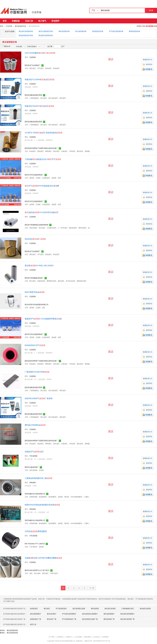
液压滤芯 (47, 608)
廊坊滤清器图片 (109, 614)
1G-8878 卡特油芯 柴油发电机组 (44, 133)
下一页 (92, 588)
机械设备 (16, 21)
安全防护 (55, 21)
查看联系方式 (148, 60)
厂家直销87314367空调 (37, 372)
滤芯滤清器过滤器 (79, 608)
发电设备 (33, 482)
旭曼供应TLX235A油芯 (40, 79)
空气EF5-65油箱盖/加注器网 (42, 186)
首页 (5, 21)
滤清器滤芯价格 (98, 31)
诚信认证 (6, 46)
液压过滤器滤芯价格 (46, 31)
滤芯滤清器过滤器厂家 (90, 619)
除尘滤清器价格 (81, 31)
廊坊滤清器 (95, 608)
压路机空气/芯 (34, 451)
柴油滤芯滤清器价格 (46, 35)
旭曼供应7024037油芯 (39, 106)
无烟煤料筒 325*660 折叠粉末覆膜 (43, 558)
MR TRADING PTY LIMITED (35, 544)
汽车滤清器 (33, 456)
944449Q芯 (35, 239)
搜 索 (151, 10)
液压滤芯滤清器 (110, 608)
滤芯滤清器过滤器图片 (90, 614)
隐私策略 (87, 637)
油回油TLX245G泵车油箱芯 (42, 212)
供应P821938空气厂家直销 (39, 398)
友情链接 (105, 637)
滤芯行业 (33, 624)
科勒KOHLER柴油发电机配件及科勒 (42, 505)
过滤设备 (33, 57)
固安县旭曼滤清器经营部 (33, 95)
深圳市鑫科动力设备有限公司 (35, 494)
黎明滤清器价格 (134, 31)
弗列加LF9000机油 (35, 425)
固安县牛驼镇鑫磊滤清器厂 (34, 278)
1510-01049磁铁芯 (40, 53)
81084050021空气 (35, 345)
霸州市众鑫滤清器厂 (32, 467)
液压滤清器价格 (12, 630)
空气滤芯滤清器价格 (116, 31)
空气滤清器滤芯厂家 (69, 619)
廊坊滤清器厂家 (109, 619)
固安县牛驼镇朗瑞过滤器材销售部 (37, 225)
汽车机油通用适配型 (36, 531)
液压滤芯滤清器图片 (127, 614)
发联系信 (148, 64)
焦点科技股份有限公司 (67, 641)
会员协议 (96, 637)
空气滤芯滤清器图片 (69, 614)
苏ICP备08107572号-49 (102, 641)
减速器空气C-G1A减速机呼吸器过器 (43, 319)
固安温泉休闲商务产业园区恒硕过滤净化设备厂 (41, 148)
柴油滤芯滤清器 (145, 608)
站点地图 (78, 637)
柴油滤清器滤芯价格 (26, 35)
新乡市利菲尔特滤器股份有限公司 (37, 304)
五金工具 (29, 21)
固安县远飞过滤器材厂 (33, 65)
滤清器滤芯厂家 (35, 619)
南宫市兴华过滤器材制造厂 (34, 175)
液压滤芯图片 (52, 614)
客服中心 (70, 637)
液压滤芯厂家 (52, 619)
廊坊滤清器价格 (64, 31)
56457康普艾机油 (35, 292)
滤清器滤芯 (34, 608)
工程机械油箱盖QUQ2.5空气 (43, 159)
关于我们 (52, 637)
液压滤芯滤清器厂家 (127, 619)
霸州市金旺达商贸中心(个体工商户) (37, 570)
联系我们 (61, 637)
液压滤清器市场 (20, 26)
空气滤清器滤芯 (61, 608)
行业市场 (37, 12)
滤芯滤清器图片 (35, 614)
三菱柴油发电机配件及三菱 (39, 478)
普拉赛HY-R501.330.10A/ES (39, 265)
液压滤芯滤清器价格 (26, 31)
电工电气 (42, 21)
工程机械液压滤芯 (128, 608)
